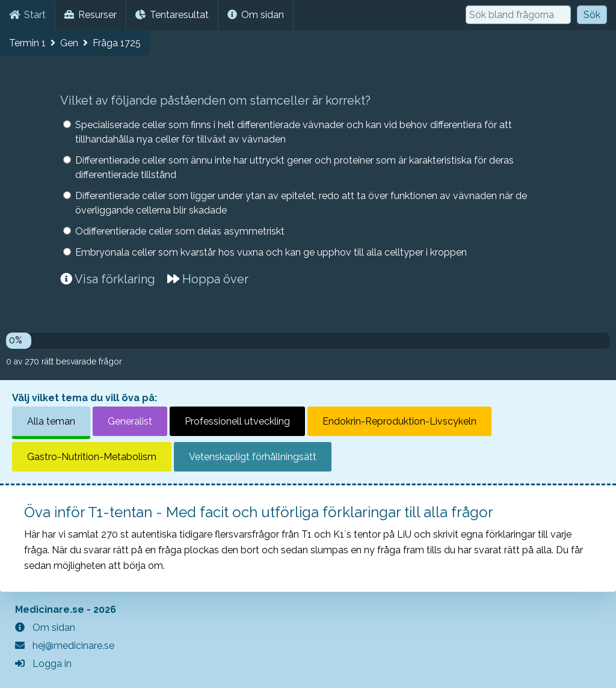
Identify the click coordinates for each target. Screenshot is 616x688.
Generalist (130, 421)
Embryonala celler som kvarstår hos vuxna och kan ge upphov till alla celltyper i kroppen (271, 252)
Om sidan (256, 15)
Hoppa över (208, 279)
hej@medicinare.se (65, 646)
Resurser (91, 15)
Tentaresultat (172, 15)
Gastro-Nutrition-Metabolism (92, 457)
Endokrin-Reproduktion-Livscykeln (399, 421)
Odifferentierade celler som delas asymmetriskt (180, 231)
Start (27, 15)
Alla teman (51, 421)
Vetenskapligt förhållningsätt (253, 457)
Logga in (43, 664)
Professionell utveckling (237, 421)
